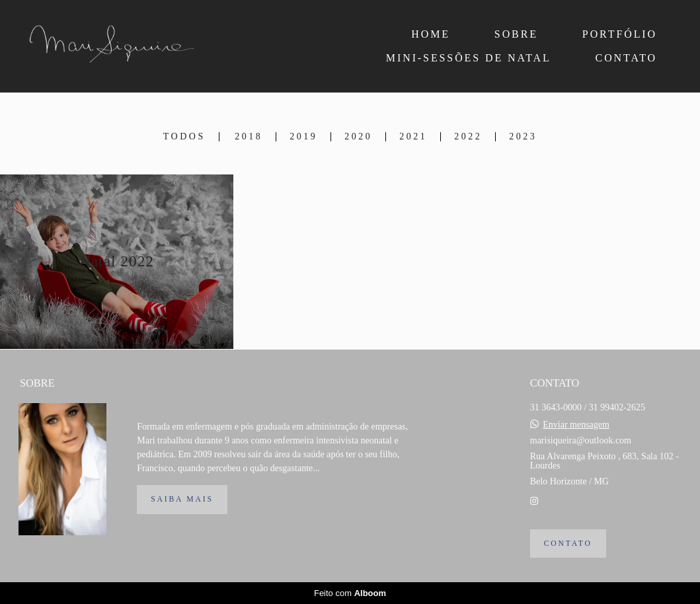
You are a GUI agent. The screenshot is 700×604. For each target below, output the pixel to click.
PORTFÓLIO (620, 34)
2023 (523, 137)
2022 (468, 137)
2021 (413, 137)
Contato (568, 544)
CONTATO (626, 58)
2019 (303, 137)
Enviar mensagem (576, 425)
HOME (431, 34)
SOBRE (516, 34)
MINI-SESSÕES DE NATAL (469, 58)
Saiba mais (182, 499)
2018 (249, 137)
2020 (358, 137)
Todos (184, 137)
